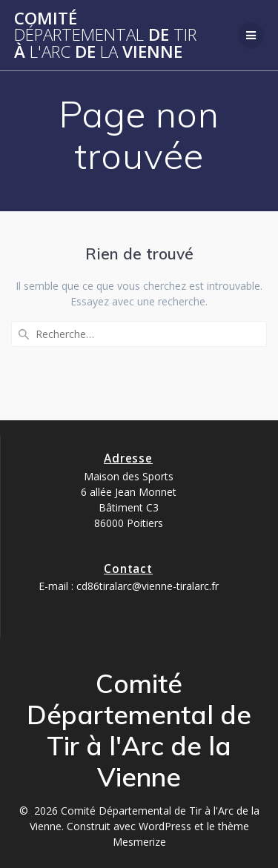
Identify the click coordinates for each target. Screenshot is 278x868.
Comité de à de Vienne (105, 35)
